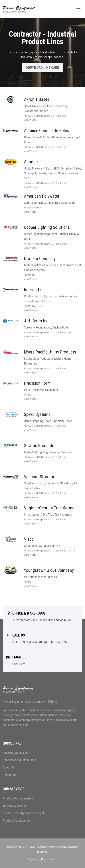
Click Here (19, 664)
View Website (31, 120)
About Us (9, 767)
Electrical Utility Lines (16, 753)
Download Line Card (42, 68)
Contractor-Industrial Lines (20, 760)
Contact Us (10, 775)
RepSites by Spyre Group (41, 859)
